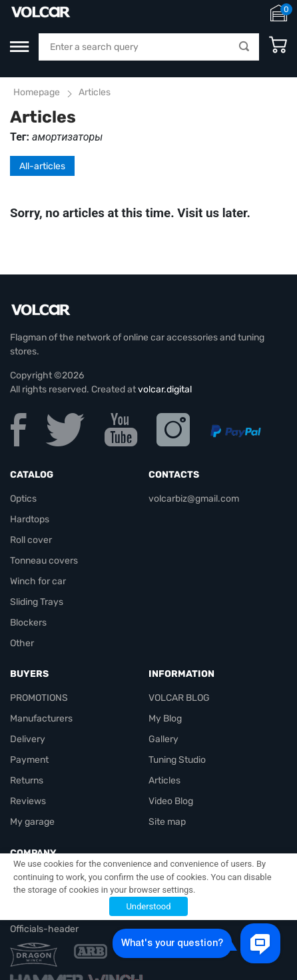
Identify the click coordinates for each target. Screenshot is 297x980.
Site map (167, 822)
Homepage (37, 92)
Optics (23, 499)
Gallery (163, 739)
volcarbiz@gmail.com (194, 499)
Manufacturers (41, 719)
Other (22, 643)
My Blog (165, 719)
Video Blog (171, 801)
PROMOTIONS (39, 698)
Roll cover (31, 540)
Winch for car (38, 581)
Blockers (28, 623)
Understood (148, 906)
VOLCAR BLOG (179, 698)
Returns (27, 780)
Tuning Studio (177, 760)
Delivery (28, 739)
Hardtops (30, 519)
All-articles (42, 166)
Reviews (28, 801)
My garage (32, 822)
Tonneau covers (44, 561)
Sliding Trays (37, 602)
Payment (29, 760)
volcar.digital (165, 389)
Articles (164, 780)
